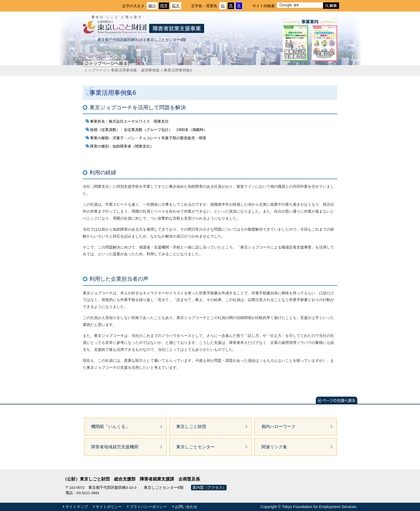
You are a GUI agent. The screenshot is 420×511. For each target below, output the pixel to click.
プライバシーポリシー (148, 507)
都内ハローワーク (279, 427)
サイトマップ (77, 507)
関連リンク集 (274, 447)
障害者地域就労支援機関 (115, 447)
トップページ (95, 70)
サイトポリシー (109, 507)
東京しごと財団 (191, 427)
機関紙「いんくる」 (110, 427)
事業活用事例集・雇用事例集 (135, 70)
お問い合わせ (186, 507)
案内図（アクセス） (209, 488)
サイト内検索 (264, 6)
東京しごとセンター (196, 447)
